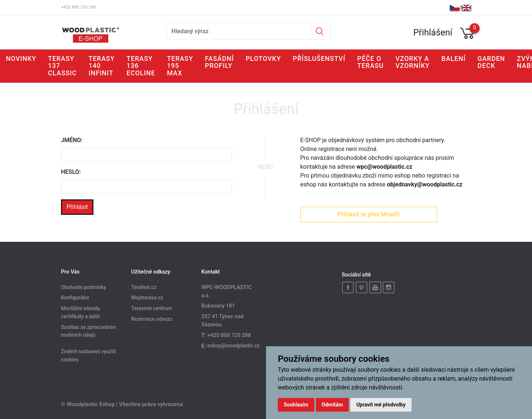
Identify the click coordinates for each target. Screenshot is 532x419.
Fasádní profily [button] (219, 62)
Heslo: (71, 172)
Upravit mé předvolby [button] (381, 405)
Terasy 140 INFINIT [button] (102, 66)
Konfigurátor (75, 298)
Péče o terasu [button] (371, 62)
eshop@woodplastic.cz (233, 346)
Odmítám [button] (332, 405)
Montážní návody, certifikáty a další (81, 313)
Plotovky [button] (263, 59)
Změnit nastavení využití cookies (88, 356)
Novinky (21, 59)
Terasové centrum (151, 309)
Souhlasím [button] (296, 405)
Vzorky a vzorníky (413, 62)
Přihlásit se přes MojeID (368, 214)
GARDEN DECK (491, 62)
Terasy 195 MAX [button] (180, 66)
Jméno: (72, 140)
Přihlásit (77, 207)
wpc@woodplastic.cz (384, 167)
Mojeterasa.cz (147, 298)
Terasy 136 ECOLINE (141, 66)
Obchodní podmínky (83, 287)
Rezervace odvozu (152, 319)
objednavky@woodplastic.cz (424, 184)
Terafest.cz (144, 287)
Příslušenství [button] (319, 59)
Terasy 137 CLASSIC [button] (62, 66)
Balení (454, 59)
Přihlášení (433, 32)
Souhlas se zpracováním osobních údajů (88, 331)
